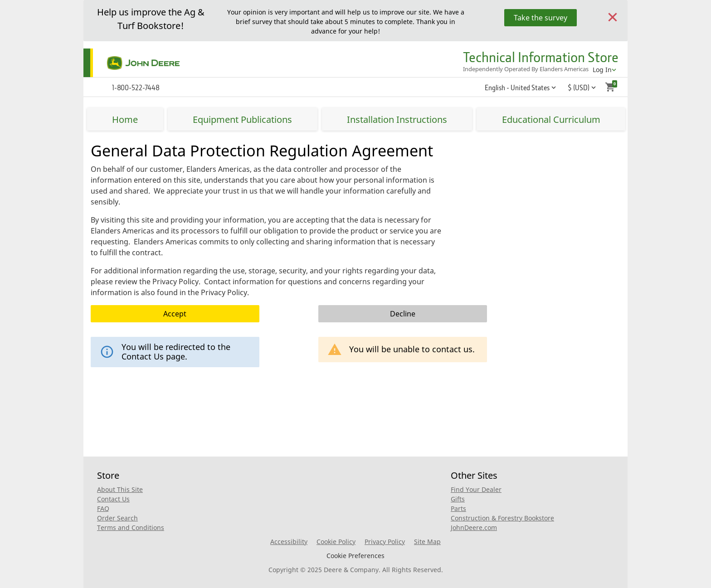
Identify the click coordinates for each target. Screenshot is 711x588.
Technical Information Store (541, 57)
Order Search (117, 518)
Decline (403, 314)
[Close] (613, 16)
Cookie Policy (336, 542)
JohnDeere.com (474, 527)
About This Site (120, 489)
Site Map (427, 542)
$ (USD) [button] (579, 87)
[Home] (131, 63)
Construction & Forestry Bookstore (502, 518)
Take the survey (541, 18)
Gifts (458, 499)
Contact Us (113, 499)
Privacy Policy (385, 542)
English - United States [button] (517, 87)
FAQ (103, 508)
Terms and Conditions (131, 527)
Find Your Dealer (476, 489)
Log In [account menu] (602, 70)
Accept (175, 314)
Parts (458, 508)
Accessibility (289, 542)
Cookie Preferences (355, 556)
